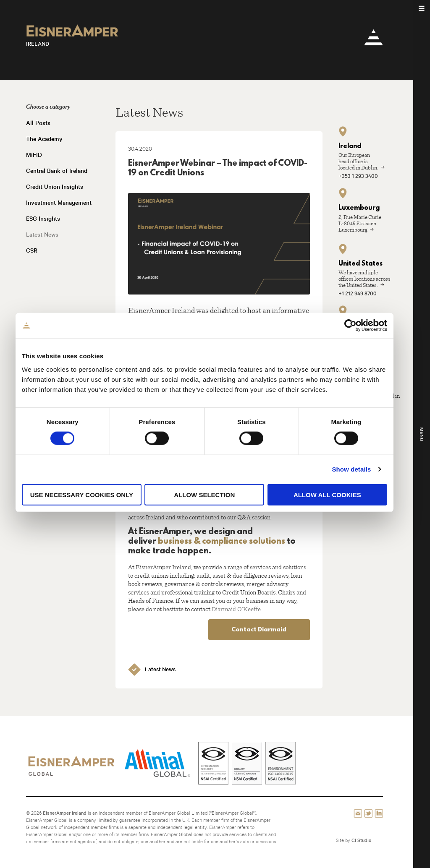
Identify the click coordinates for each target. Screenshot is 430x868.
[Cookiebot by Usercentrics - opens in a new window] (361, 347)
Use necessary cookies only (92, 516)
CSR (32, 250)
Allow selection (215, 516)
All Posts (38, 123)
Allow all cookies (338, 516)
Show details (362, 491)
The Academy (44, 139)
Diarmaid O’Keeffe (236, 609)
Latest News (42, 235)
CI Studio (361, 840)
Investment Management (59, 203)
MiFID (34, 155)
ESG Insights (43, 219)
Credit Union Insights (55, 187)
